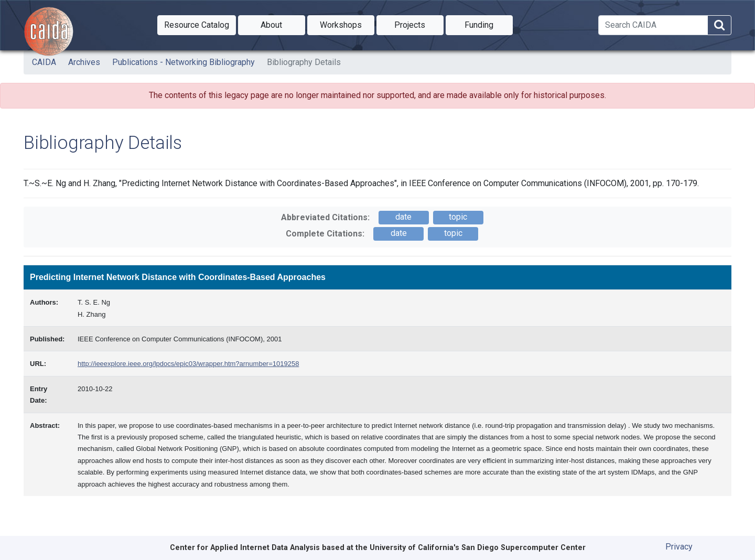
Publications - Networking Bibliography (184, 62)
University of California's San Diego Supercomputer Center (478, 548)
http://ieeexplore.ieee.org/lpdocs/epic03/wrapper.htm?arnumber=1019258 (188, 364)
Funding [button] (489, 24)
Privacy (679, 547)
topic (458, 217)
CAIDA (44, 62)
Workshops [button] (347, 24)
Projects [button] (419, 24)
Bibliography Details (304, 62)
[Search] (653, 25)
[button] (197, 25)
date (403, 217)
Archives (84, 62)
